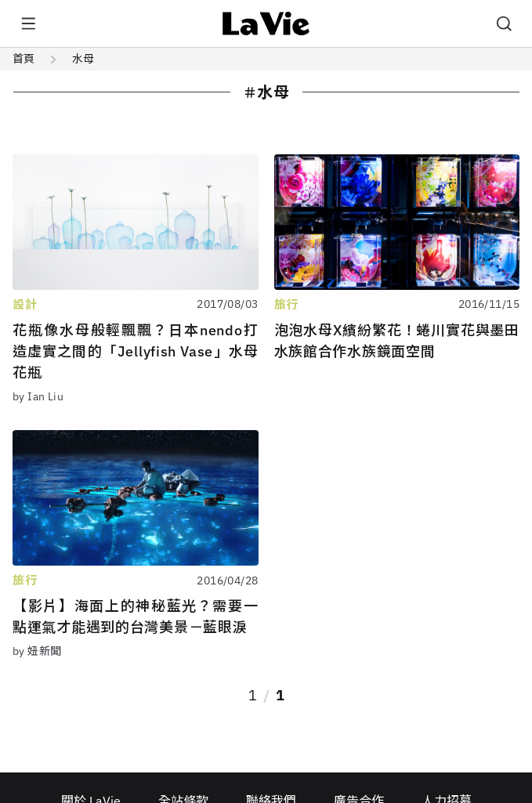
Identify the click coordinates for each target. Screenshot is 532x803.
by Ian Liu (38, 396)
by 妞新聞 (37, 651)
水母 (83, 59)
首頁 (24, 59)
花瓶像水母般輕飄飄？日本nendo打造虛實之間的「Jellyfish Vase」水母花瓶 (136, 351)
